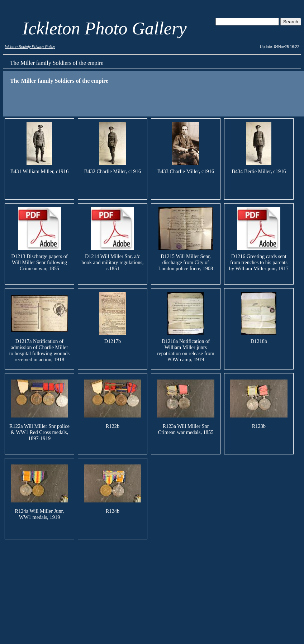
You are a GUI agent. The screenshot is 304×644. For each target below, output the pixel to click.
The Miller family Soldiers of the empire (57, 63)
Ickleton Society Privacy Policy (30, 47)
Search (291, 22)
